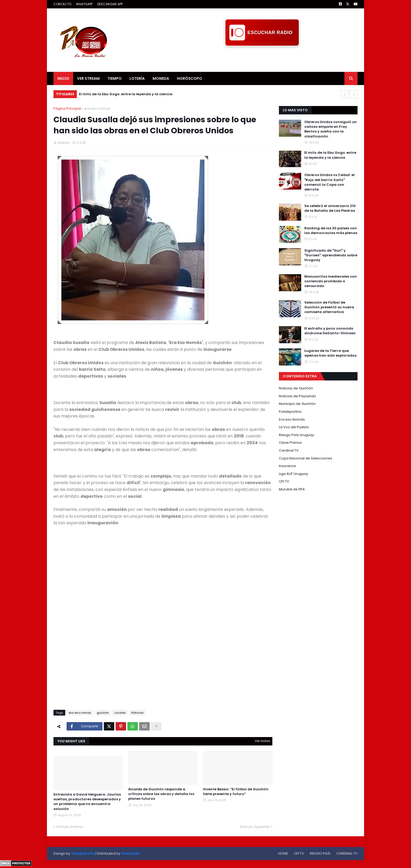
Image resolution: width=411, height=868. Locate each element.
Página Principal (67, 108)
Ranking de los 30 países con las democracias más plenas (331, 231)
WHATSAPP (84, 4)
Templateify (83, 853)
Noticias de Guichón (296, 388)
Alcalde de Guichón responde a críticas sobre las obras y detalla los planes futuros (161, 794)
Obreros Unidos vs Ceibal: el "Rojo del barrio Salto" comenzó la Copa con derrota (329, 182)
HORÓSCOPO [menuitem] (190, 78)
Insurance (287, 466)
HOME (283, 853)
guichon (103, 713)
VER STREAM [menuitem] (88, 78)
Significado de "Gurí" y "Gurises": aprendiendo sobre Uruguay (331, 255)
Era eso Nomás (292, 419)
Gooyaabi (130, 853)
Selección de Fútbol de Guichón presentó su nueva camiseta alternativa (329, 307)
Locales (120, 713)
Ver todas (263, 741)
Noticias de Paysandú (297, 396)
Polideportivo (290, 412)
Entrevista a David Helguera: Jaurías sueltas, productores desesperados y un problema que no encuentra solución (87, 802)
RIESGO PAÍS (320, 853)
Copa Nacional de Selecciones (305, 458)
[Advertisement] (262, 58)
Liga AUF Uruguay (293, 474)
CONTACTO (62, 4)
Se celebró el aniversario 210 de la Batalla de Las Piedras (330, 208)
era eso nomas (97, 108)
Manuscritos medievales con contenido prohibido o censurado (331, 281)
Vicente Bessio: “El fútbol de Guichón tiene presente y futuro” (236, 792)
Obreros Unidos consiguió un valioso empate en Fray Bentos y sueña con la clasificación (331, 129)
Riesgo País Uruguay (296, 435)
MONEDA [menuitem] (161, 78)
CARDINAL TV (347, 853)
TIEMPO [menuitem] (115, 78)
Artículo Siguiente (255, 827)
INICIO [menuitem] (63, 78)
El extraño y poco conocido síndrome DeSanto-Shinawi (330, 331)
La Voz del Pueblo (294, 427)
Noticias (137, 713)
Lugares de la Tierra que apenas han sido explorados (330, 353)
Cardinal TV (289, 450)
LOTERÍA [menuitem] (137, 78)
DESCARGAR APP (110, 4)
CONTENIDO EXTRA (300, 376)
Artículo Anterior (70, 827)
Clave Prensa (290, 443)
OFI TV (284, 481)
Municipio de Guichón (297, 404)
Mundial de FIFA (292, 489)
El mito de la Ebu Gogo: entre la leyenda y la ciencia (126, 94)
